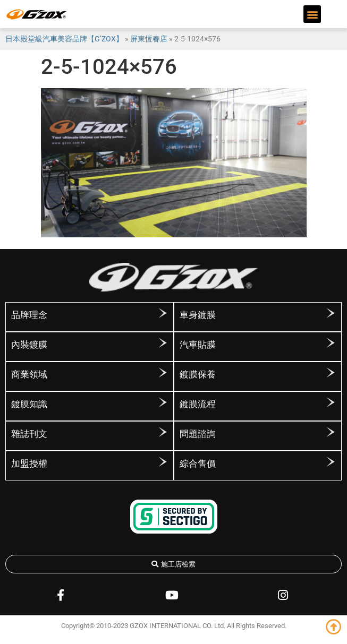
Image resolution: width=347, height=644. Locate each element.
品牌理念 (29, 315)
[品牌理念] (163, 313)
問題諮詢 (198, 434)
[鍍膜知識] (163, 402)
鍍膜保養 (198, 374)
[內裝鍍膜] (163, 343)
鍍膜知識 (29, 404)
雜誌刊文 (29, 434)
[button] (312, 14)
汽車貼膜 (198, 345)
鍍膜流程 (198, 404)
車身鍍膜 (198, 315)
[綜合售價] (331, 462)
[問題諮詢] (331, 432)
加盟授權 (29, 463)
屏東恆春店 (149, 39)
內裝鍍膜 (29, 345)
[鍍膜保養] (331, 373)
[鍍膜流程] (331, 402)
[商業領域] (163, 373)
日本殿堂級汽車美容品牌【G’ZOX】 (64, 39)
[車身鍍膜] (331, 313)
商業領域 (29, 374)
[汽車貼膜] (331, 343)
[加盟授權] (163, 462)
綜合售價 (198, 463)
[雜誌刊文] (163, 432)
